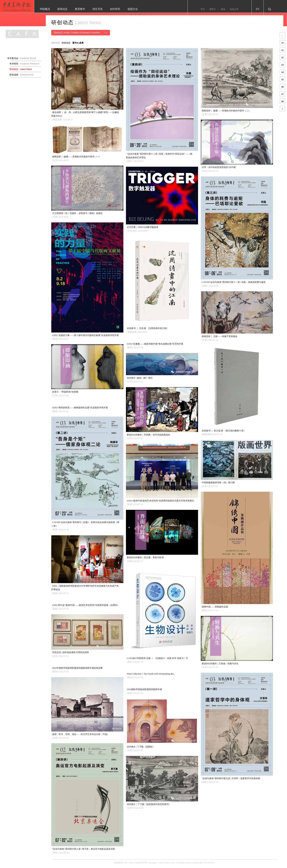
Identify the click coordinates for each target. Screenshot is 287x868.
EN (269, 9)
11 (282, 50)
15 (282, 80)
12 (282, 58)
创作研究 (127, 9)
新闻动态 (74, 9)
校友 (235, 9)
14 (282, 72)
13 (282, 65)
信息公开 (246, 9)
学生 (214, 9)
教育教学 (92, 9)
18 (282, 101)
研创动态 (63, 22)
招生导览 (109, 9)
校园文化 (144, 9)
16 (282, 87)
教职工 (225, 9)
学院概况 (56, 9)
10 (282, 43)
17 (282, 94)
